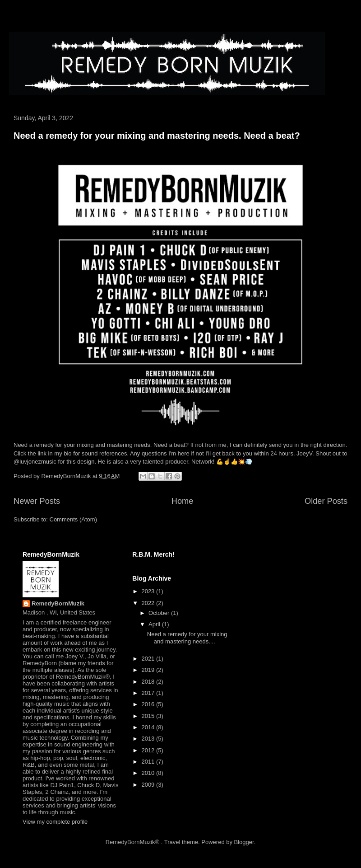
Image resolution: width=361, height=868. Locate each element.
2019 (149, 670)
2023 (149, 591)
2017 (149, 693)
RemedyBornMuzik (58, 603)
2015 (149, 716)
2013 (149, 739)
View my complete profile (55, 822)
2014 (149, 727)
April (155, 624)
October (160, 613)
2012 (149, 750)
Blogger (244, 842)
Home (183, 501)
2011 (149, 762)
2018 (149, 682)
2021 (149, 659)
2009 (149, 785)
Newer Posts (37, 501)
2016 (149, 704)
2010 (149, 773)
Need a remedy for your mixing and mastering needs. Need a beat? (157, 136)
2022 (149, 603)
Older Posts (326, 501)
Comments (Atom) (73, 519)
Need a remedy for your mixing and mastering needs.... (187, 638)
